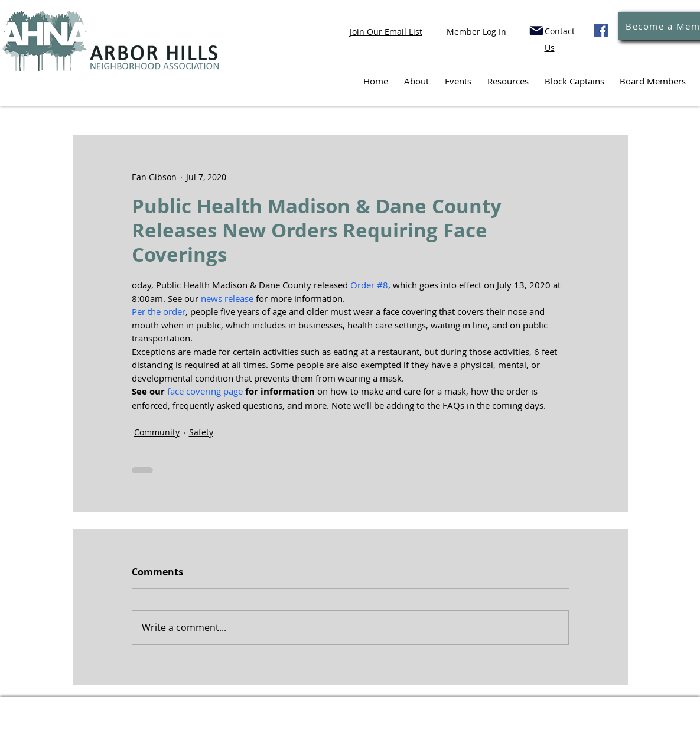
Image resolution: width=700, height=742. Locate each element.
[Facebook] (601, 30)
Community (157, 432)
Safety (201, 432)
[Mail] (536, 31)
